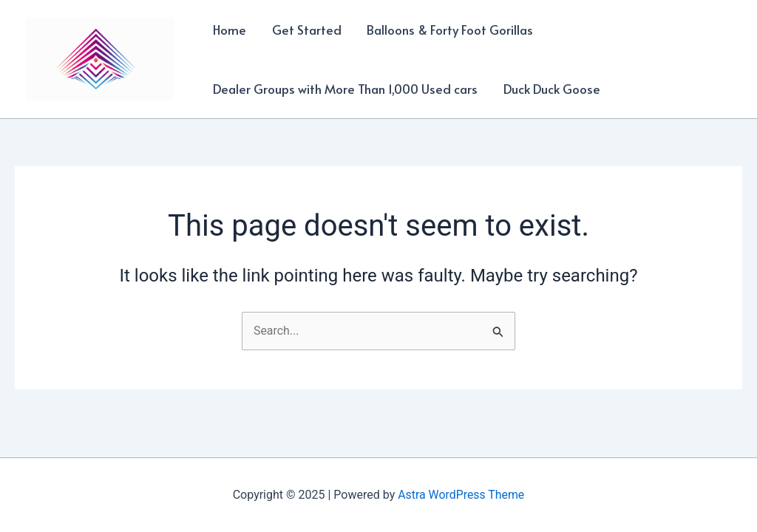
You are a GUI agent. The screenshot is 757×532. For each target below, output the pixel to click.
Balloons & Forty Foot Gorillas (449, 30)
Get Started (306, 30)
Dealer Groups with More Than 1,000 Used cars (345, 89)
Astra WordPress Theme (461, 495)
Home (230, 30)
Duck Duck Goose (551, 89)
